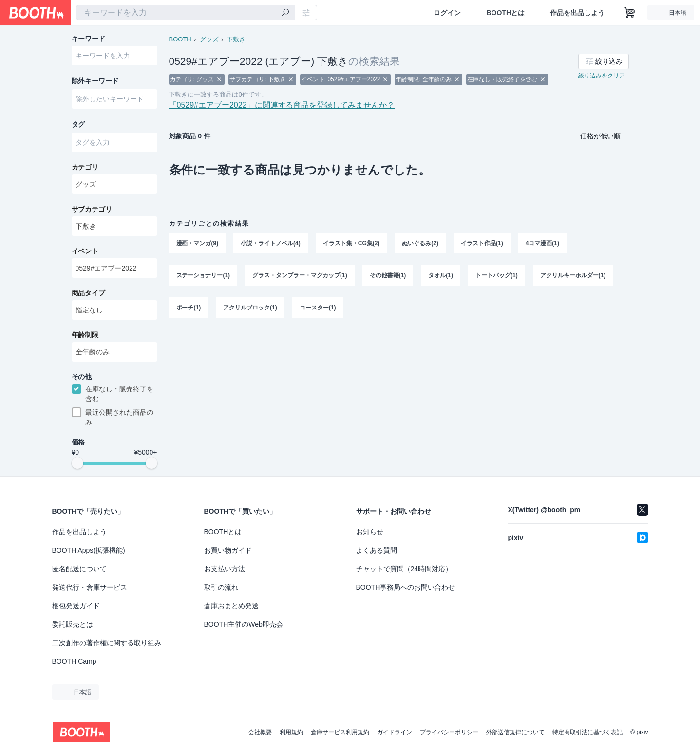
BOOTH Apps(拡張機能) (89, 550)
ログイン (447, 13)
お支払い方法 (225, 569)
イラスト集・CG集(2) (351, 244)
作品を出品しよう (577, 13)
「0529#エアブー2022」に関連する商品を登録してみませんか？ (282, 106)
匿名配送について (79, 569)
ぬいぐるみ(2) (421, 244)
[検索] (285, 13)
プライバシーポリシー (449, 732)
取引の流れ (221, 587)
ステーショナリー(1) (203, 276)
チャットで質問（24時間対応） (404, 569)
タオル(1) (441, 276)
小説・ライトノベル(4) (271, 244)
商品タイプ (89, 294)
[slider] (77, 465)
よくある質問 (377, 550)
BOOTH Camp (74, 661)
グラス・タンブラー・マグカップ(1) (300, 276)
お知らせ (370, 532)
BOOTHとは (505, 13)
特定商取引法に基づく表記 (587, 732)
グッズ (209, 39)
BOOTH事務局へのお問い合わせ (406, 587)
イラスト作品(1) (482, 244)
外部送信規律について (515, 732)
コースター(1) (318, 309)
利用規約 (291, 732)
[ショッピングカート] (630, 13)
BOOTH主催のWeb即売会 (244, 624)
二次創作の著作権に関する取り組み (107, 643)
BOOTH (180, 39)
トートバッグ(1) (497, 276)
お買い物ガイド (228, 550)
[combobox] (186, 13)
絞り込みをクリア (602, 76)
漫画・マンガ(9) (198, 244)
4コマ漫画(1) (542, 244)
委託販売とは (73, 624)
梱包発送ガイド (76, 606)
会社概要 (260, 732)
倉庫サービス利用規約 (340, 732)
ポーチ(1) (189, 309)
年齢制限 (85, 336)
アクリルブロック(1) (250, 309)
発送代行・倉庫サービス (90, 587)
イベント (85, 252)
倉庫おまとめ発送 (231, 606)
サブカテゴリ (92, 210)
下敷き (236, 39)
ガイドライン (395, 732)
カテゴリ (85, 168)
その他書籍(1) (388, 276)
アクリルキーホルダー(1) (573, 276)
